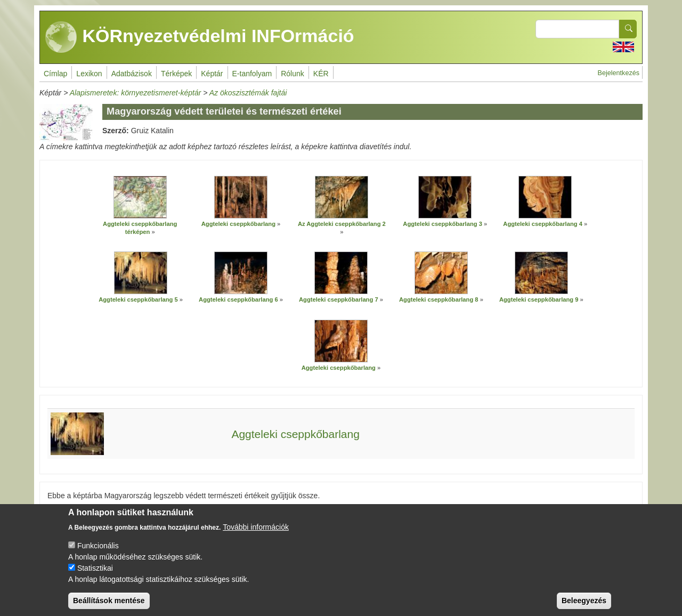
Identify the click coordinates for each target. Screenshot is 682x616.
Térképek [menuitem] (176, 74)
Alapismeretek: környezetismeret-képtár (136, 93)
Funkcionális (98, 554)
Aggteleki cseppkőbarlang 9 (539, 299)
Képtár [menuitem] (212, 74)
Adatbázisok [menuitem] (132, 74)
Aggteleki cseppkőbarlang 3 (443, 224)
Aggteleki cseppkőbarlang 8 (439, 299)
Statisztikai (95, 576)
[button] (140, 197)
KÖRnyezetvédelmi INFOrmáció (200, 37)
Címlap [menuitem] (55, 74)
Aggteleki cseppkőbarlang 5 (138, 299)
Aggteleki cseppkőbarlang (238, 224)
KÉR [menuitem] (321, 74)
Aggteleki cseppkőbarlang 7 (339, 299)
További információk (256, 535)
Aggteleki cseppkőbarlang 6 (238, 299)
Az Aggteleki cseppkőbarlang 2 (342, 224)
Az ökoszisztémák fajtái (248, 93)
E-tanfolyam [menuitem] (252, 74)
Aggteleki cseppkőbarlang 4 (543, 224)
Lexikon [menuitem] (89, 74)
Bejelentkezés (619, 73)
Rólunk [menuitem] (293, 74)
